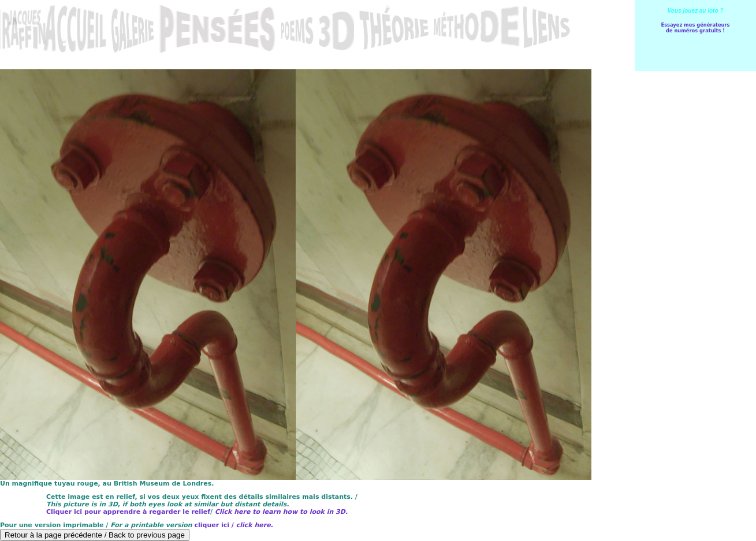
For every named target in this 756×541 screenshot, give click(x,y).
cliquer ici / (233, 525)
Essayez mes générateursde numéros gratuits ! (695, 28)
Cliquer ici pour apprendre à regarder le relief (128, 512)
